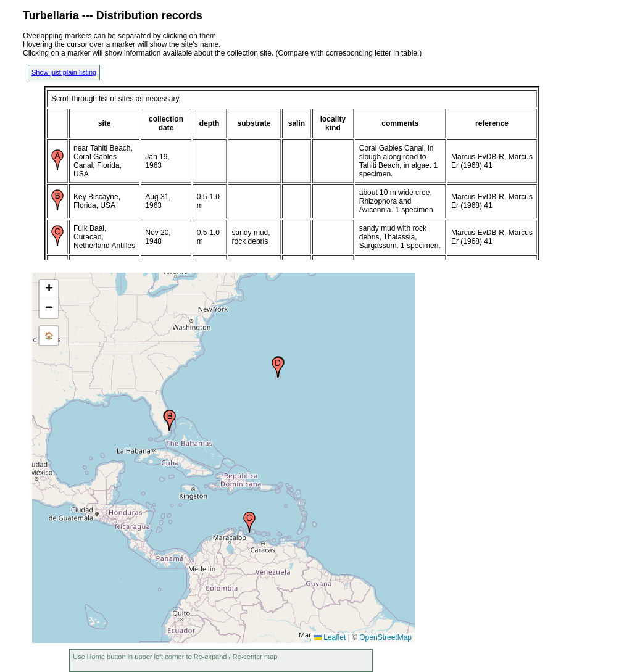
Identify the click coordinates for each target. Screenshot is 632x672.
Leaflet (330, 637)
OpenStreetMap (385, 637)
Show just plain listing (64, 72)
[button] (170, 420)
